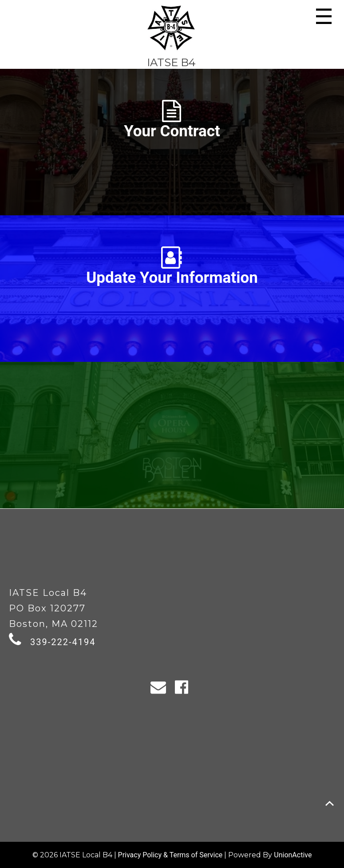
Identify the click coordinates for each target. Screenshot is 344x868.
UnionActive (293, 855)
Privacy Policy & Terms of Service (170, 855)
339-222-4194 (63, 642)
